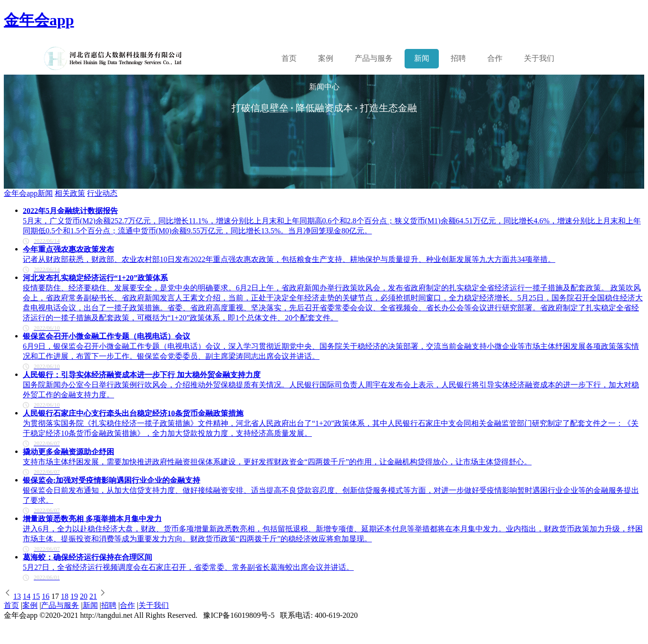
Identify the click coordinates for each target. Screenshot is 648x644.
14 (27, 596)
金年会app (39, 20)
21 (93, 596)
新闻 (422, 58)
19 (74, 596)
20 (84, 596)
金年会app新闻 (28, 193)
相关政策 (70, 193)
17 (55, 596)
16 (46, 596)
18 (65, 596)
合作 (495, 58)
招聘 (458, 58)
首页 (289, 58)
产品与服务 (60, 605)
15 (36, 596)
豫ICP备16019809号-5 (239, 615)
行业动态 (102, 193)
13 (17, 596)
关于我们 (539, 58)
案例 (326, 58)
